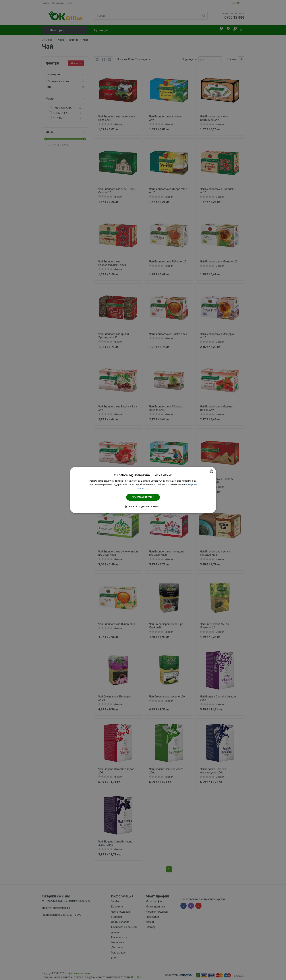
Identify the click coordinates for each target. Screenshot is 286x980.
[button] (143, 507)
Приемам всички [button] (143, 497)
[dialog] (143, 490)
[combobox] (211, 471)
